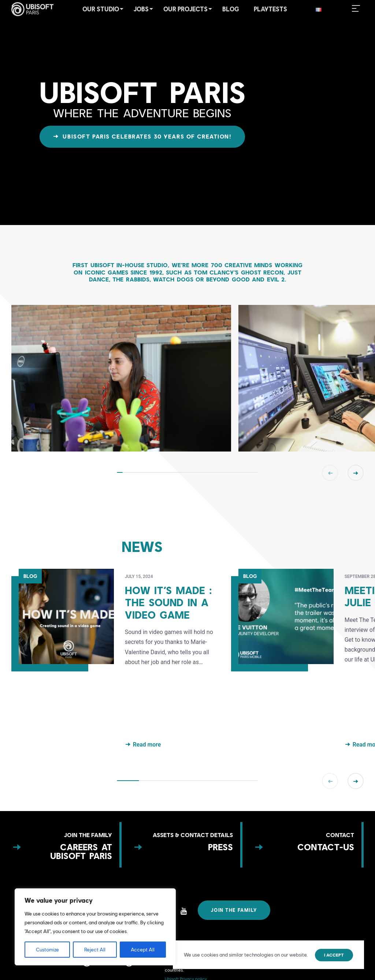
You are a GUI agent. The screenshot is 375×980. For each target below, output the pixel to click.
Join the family (235, 910)
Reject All (95, 950)
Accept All (143, 950)
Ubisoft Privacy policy (186, 977)
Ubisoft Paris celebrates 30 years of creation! (146, 137)
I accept (334, 955)
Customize (47, 950)
